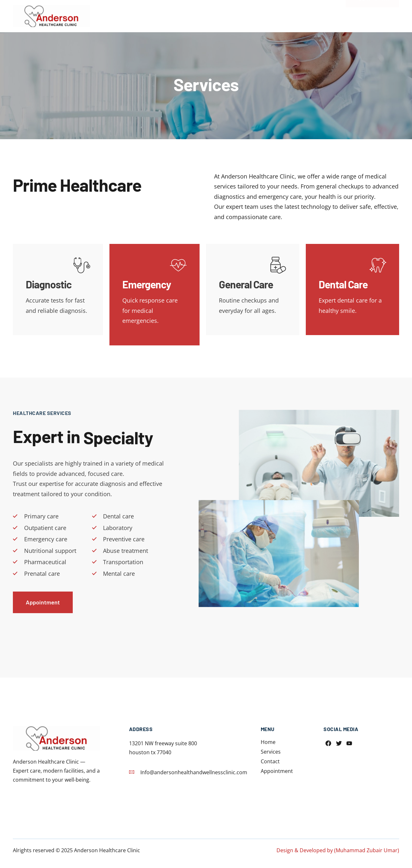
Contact (286, 14)
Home (220, 14)
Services (251, 14)
